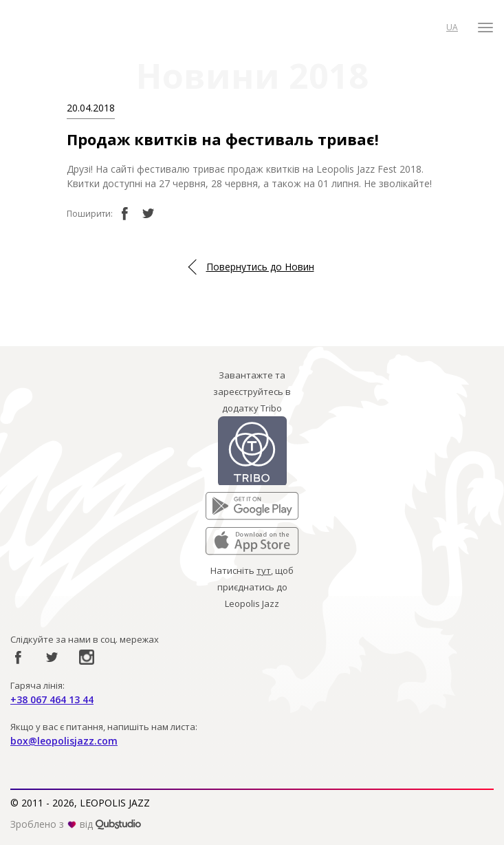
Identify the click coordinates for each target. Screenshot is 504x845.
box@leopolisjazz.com (64, 741)
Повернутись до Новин (260, 267)
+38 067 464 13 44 (52, 699)
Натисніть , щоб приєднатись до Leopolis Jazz (252, 587)
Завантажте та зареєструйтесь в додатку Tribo (252, 392)
